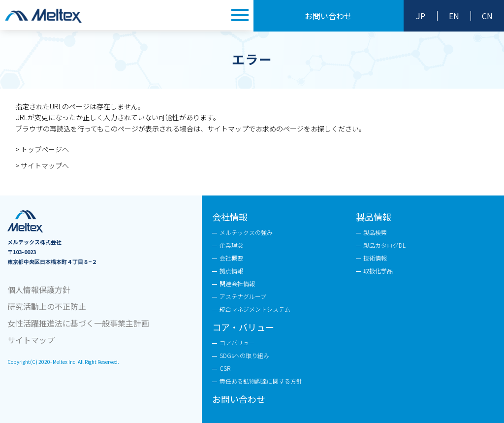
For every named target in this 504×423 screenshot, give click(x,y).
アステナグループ (243, 296)
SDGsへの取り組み (244, 355)
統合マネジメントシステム (255, 309)
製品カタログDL (384, 245)
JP (421, 16)
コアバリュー (237, 342)
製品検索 (375, 232)
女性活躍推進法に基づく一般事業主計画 (78, 323)
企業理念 (231, 245)
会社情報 (230, 217)
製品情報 (374, 217)
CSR (225, 368)
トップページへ (45, 149)
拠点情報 (231, 271)
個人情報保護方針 (39, 290)
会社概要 (231, 258)
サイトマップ (31, 340)
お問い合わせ (328, 16)
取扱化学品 (378, 271)
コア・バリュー (243, 327)
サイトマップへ (45, 165)
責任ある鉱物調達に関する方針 (261, 381)
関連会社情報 (237, 283)
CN (487, 16)
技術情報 (375, 258)
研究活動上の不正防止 (47, 306)
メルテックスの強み (246, 232)
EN (454, 16)
